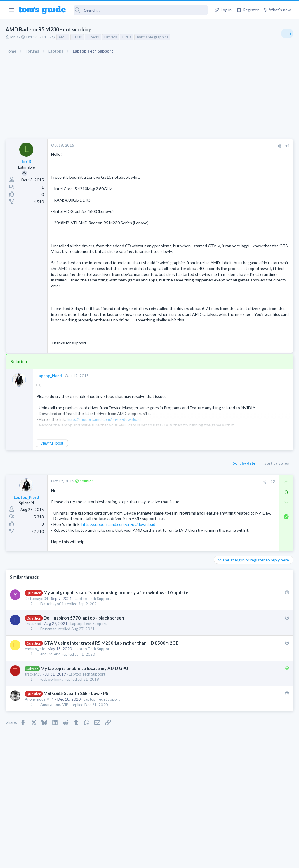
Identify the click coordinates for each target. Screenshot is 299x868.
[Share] (186, 146)
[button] (12, 10)
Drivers (111, 37)
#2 (179, 510)
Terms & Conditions (205, 860)
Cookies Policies (128, 860)
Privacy (165, 860)
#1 (194, 146)
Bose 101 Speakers (243, 464)
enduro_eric (35, 689)
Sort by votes (183, 492)
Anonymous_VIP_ (40, 739)
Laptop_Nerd (49, 404)
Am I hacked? (237, 403)
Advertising (87, 860)
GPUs (127, 37)
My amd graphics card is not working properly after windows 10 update (116, 633)
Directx (93, 37)
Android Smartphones (235, 391)
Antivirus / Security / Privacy (240, 419)
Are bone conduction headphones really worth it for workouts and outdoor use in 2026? (253, 335)
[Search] (141, 10)
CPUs (77, 37)
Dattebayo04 (37, 638)
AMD (63, 37)
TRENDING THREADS (225, 317)
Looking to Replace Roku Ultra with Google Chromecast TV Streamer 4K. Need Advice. (253, 532)
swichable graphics (153, 37)
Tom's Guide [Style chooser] (252, 835)
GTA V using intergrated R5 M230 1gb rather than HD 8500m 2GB (111, 683)
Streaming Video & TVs (236, 514)
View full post (52, 472)
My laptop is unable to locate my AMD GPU (85, 708)
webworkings (52, 719)
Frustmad (33, 664)
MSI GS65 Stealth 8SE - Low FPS (76, 733)
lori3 (14, 37)
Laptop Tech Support (93, 638)
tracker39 (34, 714)
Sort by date (150, 492)
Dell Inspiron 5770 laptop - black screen (84, 658)
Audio (221, 357)
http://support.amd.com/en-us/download (119, 559)
